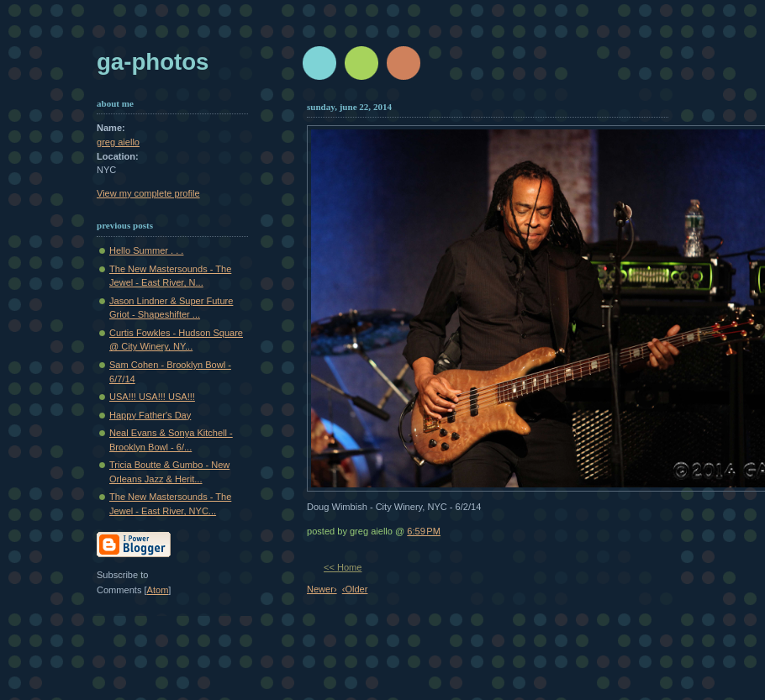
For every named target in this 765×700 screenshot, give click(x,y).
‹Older (355, 589)
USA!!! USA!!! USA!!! (152, 397)
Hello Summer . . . (146, 250)
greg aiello (118, 142)
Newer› (322, 589)
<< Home (343, 567)
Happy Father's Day (150, 415)
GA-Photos (153, 62)
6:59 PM (424, 531)
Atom (158, 590)
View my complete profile (148, 193)
